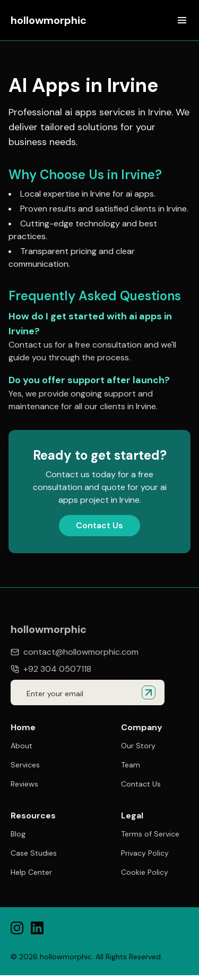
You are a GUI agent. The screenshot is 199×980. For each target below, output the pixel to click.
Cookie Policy (145, 874)
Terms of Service (150, 835)
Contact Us (99, 525)
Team (131, 765)
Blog (18, 834)
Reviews (24, 784)
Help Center (31, 872)
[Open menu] (182, 20)
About (21, 746)
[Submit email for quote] (149, 692)
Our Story (138, 746)
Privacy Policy (145, 855)
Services (25, 765)
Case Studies (34, 853)
